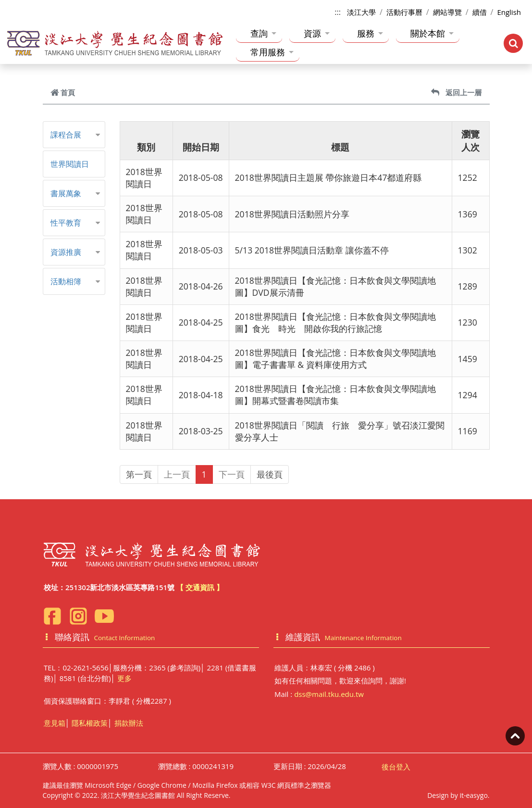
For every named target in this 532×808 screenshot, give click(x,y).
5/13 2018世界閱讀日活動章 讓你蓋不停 (312, 250)
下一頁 (232, 474)
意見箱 (55, 723)
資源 (317, 33)
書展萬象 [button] (66, 193)
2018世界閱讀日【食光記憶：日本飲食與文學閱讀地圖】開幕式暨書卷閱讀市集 (335, 395)
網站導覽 (447, 12)
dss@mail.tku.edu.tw (329, 694)
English (509, 12)
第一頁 (139, 474)
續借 (480, 12)
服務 (370, 33)
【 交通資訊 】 (200, 587)
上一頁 (177, 474)
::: (338, 12)
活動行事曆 (404, 12)
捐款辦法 (129, 723)
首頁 (63, 92)
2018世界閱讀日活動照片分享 (292, 214)
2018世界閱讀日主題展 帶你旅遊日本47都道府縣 (328, 177)
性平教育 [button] (66, 223)
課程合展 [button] (66, 135)
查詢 (263, 33)
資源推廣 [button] (66, 252)
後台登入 (396, 767)
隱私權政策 (90, 723)
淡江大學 (361, 12)
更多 (124, 678)
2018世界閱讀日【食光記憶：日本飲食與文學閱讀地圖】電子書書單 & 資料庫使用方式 (335, 359)
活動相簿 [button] (66, 281)
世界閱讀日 (70, 164)
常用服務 (272, 52)
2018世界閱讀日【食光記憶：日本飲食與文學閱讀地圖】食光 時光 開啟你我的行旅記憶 (335, 322)
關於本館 (432, 33)
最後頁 (270, 474)
